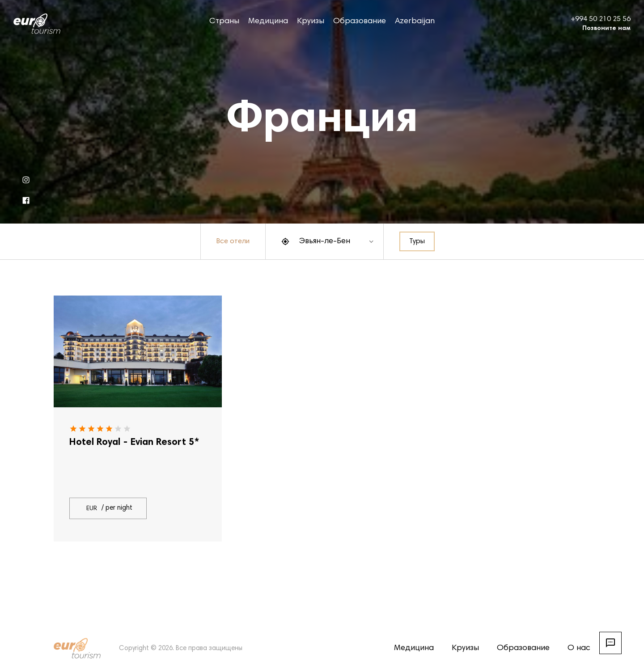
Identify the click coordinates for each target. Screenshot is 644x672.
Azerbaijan (415, 21)
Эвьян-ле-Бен (324, 241)
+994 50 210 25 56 (601, 19)
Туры (417, 241)
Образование (360, 21)
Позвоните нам (606, 29)
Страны (224, 21)
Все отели (233, 241)
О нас (579, 648)
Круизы (311, 21)
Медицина (268, 21)
